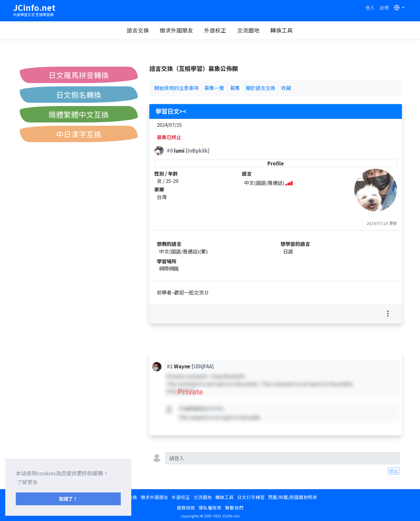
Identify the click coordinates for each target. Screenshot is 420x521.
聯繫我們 (234, 508)
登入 (370, 8)
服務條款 (186, 508)
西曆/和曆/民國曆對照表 (293, 497)
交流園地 (248, 30)
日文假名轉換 (79, 95)
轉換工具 (282, 30)
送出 (394, 471)
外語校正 (215, 30)
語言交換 (138, 30)
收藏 (286, 88)
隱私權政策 (210, 508)
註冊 (384, 8)
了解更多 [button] (27, 482)
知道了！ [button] (68, 499)
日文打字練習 (251, 497)
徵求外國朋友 (177, 30)
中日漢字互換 (79, 134)
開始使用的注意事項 (176, 88)
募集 (235, 88)
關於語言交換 (261, 88)
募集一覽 (214, 88)
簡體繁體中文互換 (79, 114)
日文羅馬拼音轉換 (79, 75)
